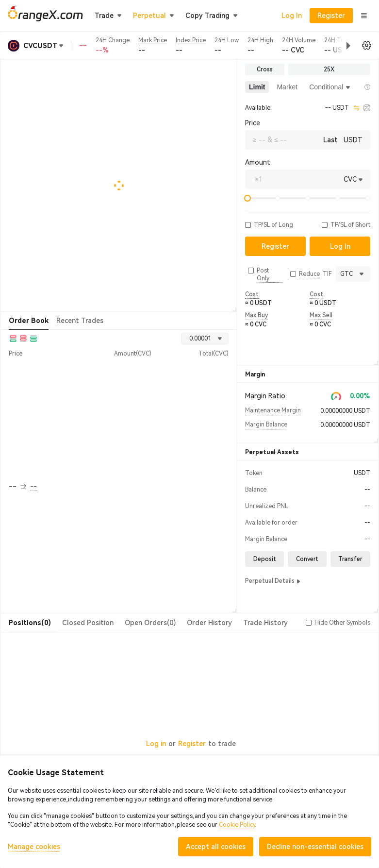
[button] (341, 46)
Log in (156, 744)
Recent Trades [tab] (80, 321)
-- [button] (17, 487)
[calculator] (367, 108)
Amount (258, 162)
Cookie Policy (237, 825)
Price (253, 123)
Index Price (191, 40)
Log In (292, 16)
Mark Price (153, 40)
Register (192, 744)
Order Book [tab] (29, 321)
